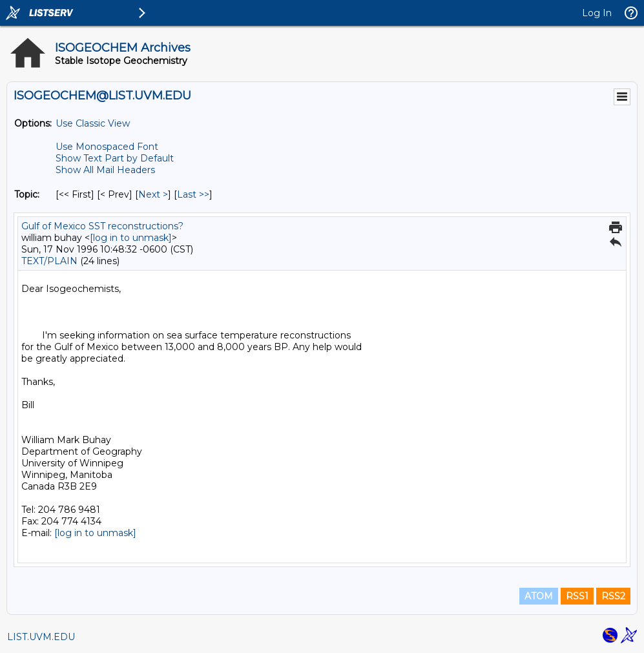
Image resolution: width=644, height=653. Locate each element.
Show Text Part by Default (115, 158)
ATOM (539, 596)
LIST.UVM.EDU (41, 637)
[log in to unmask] (131, 238)
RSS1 (577, 596)
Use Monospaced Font (107, 147)
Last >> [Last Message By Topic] (193, 194)
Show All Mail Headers (105, 170)
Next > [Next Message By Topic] (153, 194)
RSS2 (613, 596)
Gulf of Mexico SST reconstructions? (102, 226)
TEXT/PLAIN (49, 261)
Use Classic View (93, 123)
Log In (597, 13)
